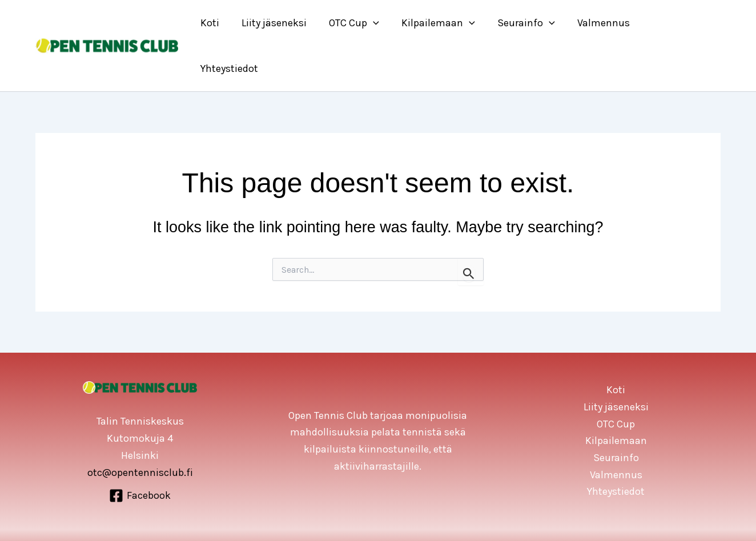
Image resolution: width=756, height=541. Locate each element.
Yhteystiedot (681, 23)
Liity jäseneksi (284, 23)
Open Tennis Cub (393, 512)
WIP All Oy (453, 512)
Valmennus (606, 23)
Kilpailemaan (444, 23)
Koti (221, 23)
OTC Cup (362, 23)
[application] (381, 23)
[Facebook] (140, 451)
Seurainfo (530, 23)
